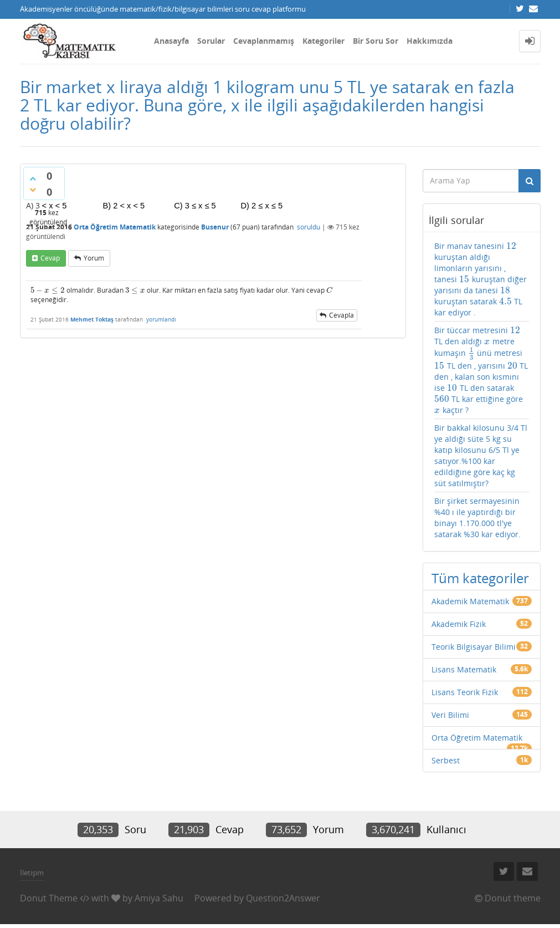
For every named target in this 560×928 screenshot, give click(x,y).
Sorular (211, 41)
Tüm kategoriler (480, 578)
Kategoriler (323, 41)
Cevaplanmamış (264, 41)
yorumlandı (161, 319)
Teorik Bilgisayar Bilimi (474, 647)
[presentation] (48, 290)
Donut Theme (49, 898)
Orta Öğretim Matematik (115, 227)
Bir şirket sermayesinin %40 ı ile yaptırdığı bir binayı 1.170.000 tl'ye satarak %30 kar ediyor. (477, 517)
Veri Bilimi (450, 715)
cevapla (341, 315)
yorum (94, 258)
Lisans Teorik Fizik (465, 692)
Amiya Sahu (159, 898)
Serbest (446, 760)
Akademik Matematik (470, 601)
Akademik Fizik (459, 624)
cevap (50, 258)
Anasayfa (171, 41)
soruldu (309, 227)
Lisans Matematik (464, 669)
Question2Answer (283, 898)
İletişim (32, 873)
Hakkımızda (430, 41)
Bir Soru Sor (376, 41)
